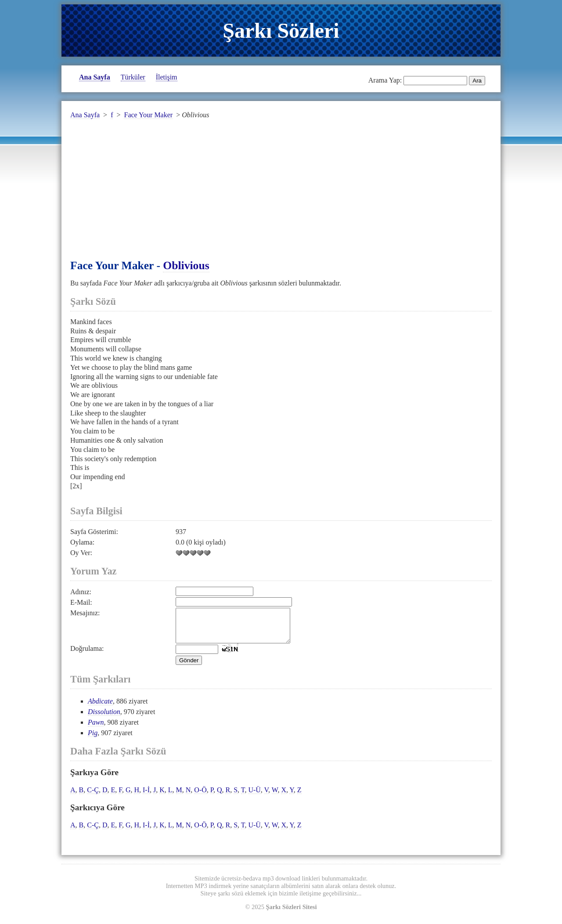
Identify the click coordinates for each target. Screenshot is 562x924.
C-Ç (93, 796)
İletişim (167, 77)
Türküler (133, 77)
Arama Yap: (385, 80)
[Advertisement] (281, 195)
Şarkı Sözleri (281, 31)
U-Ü (254, 796)
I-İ (146, 796)
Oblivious (186, 265)
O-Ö (200, 796)
